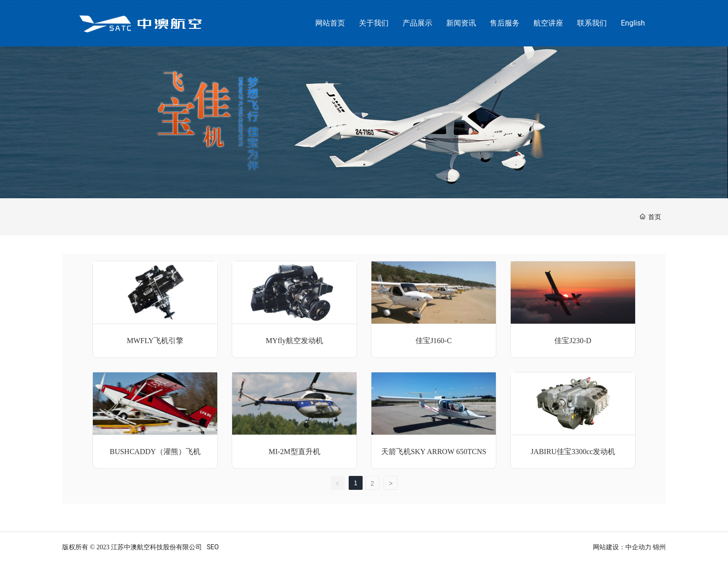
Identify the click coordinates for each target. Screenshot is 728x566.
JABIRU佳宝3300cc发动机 (573, 452)
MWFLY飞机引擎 (155, 341)
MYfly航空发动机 (294, 341)
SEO (213, 547)
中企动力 (638, 547)
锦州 (659, 547)
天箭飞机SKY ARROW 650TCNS (434, 452)
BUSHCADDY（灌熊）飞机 (155, 452)
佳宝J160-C (434, 341)
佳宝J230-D (573, 341)
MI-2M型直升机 (294, 452)
